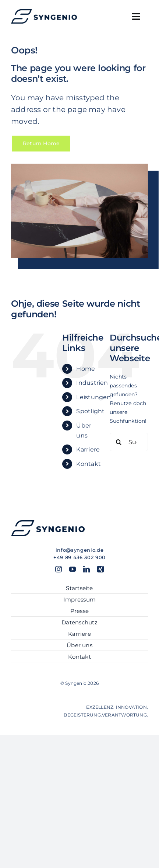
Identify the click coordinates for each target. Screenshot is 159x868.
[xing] (100, 569)
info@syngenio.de (79, 550)
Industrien (92, 383)
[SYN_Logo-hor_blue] (44, 12)
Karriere (88, 449)
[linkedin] (86, 569)
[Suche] (119, 442)
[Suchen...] (129, 442)
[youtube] (73, 569)
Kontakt (88, 464)
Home (86, 369)
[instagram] (59, 569)
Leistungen (93, 397)
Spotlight (90, 411)
